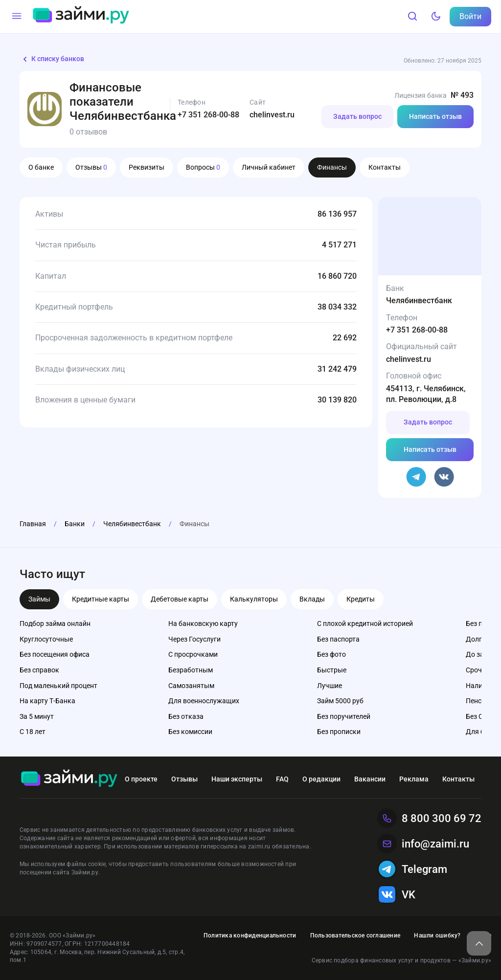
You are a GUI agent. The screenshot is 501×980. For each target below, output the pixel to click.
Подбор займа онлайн (55, 624)
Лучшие (330, 686)
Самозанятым (191, 686)
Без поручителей (344, 716)
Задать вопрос (357, 116)
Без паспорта (338, 639)
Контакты (385, 167)
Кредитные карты (101, 599)
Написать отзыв (435, 116)
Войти (470, 16)
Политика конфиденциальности (250, 935)
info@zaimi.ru (423, 844)
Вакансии (370, 779)
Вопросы (203, 167)
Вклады (312, 599)
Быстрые (332, 670)
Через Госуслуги (194, 639)
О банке (41, 167)
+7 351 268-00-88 (208, 115)
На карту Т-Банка (47, 701)
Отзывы (91, 167)
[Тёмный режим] (436, 17)
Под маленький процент (58, 686)
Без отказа (186, 716)
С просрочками (193, 654)
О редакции (321, 779)
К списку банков (52, 59)
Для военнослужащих (204, 701)
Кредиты (361, 599)
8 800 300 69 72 (429, 818)
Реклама (414, 779)
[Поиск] (412, 17)
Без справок (39, 670)
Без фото (331, 654)
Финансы (332, 167)
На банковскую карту (203, 624)
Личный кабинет (269, 167)
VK (396, 894)
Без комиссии (190, 732)
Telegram (412, 869)
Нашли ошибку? (437, 935)
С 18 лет (33, 732)
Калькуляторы (254, 599)
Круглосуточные (46, 639)
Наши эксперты (237, 779)
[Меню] (17, 17)
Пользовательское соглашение (355, 935)
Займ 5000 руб (340, 701)
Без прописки (339, 732)
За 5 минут (37, 716)
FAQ (282, 779)
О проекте (141, 779)
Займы (39, 599)
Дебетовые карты (180, 599)
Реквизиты (147, 167)
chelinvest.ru (272, 115)
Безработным (191, 670)
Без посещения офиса (55, 654)
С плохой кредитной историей (365, 624)
